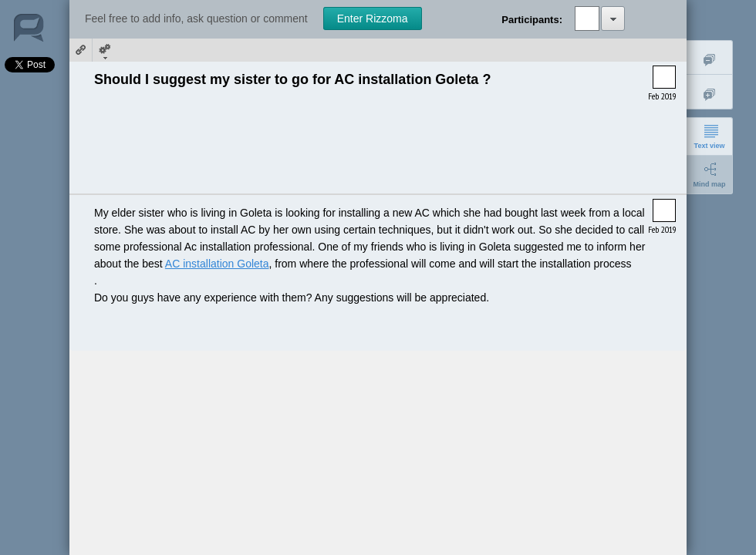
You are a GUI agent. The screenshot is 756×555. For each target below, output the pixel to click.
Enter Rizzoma (373, 18)
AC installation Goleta (217, 264)
